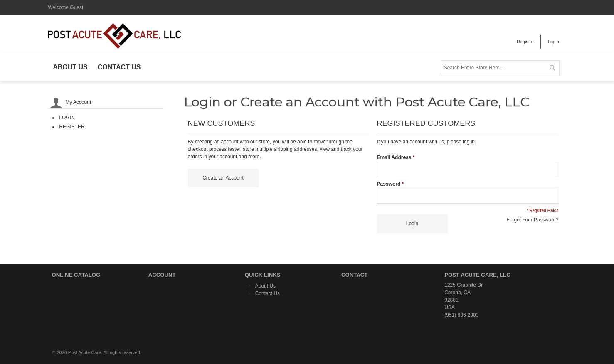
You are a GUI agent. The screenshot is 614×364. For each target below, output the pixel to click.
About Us (265, 286)
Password (389, 184)
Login (554, 42)
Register (525, 42)
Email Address (394, 157)
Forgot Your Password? (533, 220)
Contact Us (268, 293)
